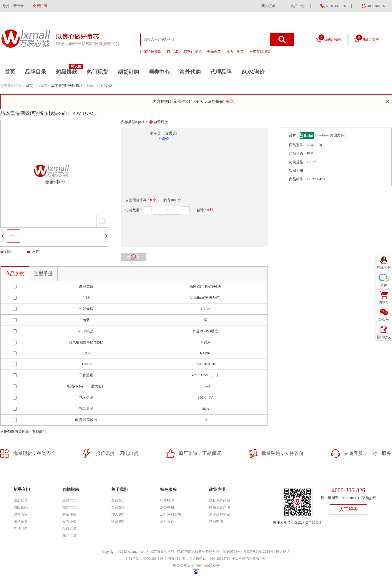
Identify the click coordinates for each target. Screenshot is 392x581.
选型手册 (43, 274)
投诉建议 (283, 552)
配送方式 (69, 507)
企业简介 (118, 500)
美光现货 (214, 52)
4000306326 (376, 6)
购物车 (384, 302)
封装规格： (298, 162)
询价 (165, 139)
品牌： (294, 135)
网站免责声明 (220, 507)
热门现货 (97, 72)
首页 (10, 72)
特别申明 (216, 521)
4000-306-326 (336, 6)
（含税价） (170, 133)
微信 (384, 285)
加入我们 (118, 514)
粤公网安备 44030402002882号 (196, 566)
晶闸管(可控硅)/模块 (67, 86)
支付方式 (69, 500)
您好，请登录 (13, 6)
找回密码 (21, 507)
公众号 (384, 320)
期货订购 (128, 72)
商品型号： (298, 145)
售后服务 (69, 514)
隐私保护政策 (220, 500)
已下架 (133, 257)
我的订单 (268, 6)
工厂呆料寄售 (171, 514)
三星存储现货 (260, 52)
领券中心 (159, 72)
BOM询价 (253, 72)
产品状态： (298, 153)
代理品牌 (221, 72)
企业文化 (118, 507)
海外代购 (190, 72)
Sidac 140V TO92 (99, 86)
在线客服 (384, 268)
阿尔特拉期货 (151, 52)
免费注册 (40, 6)
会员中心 (298, 6)
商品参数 (15, 274)
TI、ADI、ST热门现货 (184, 52)
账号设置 (21, 521)
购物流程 (21, 514)
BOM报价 (168, 500)
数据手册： (298, 171)
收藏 (35, 252)
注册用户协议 (220, 514)
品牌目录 (36, 72)
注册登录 (21, 500)
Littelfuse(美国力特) (330, 135)
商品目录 (69, 536)
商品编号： (298, 179)
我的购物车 (330, 38)
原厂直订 (167, 521)
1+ (159, 139)
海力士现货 (235, 52)
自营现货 (161, 122)
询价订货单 (368, 38)
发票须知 (69, 521)
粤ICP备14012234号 (258, 552)
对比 (8, 252)
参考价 (155, 133)
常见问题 (21, 529)
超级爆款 (67, 72)
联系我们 (118, 521)
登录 (230, 101)
